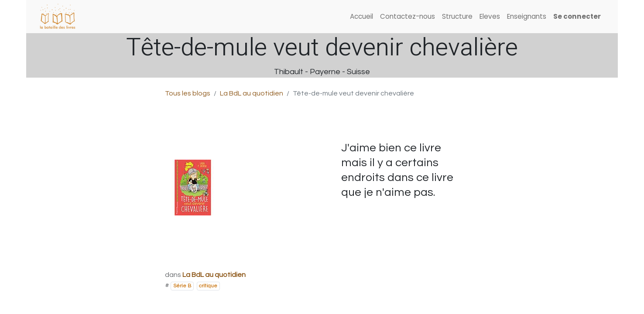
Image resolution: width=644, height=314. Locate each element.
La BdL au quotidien (252, 93)
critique (208, 286)
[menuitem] (361, 17)
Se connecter (577, 16)
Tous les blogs (188, 93)
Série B (182, 286)
